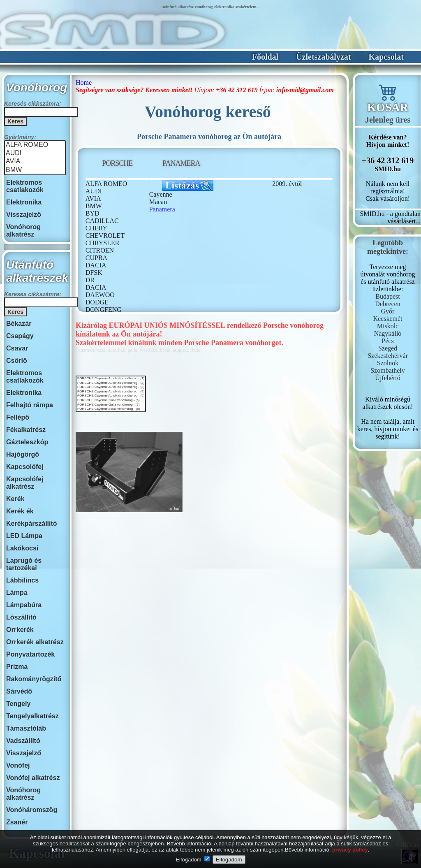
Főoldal (265, 57)
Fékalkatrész (26, 430)
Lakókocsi (22, 548)
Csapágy (20, 336)
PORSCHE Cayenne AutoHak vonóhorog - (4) (111, 392)
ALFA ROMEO (35, 145)
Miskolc (388, 326)
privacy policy (350, 850)
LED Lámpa (24, 536)
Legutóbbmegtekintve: (388, 247)
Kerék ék (20, 511)
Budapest (388, 296)
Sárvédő (19, 691)
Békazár (19, 324)
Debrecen (387, 304)
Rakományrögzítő (34, 679)
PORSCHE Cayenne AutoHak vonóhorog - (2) (111, 383)
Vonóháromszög (32, 810)
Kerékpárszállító (32, 523)
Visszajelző (24, 215)
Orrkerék (20, 630)
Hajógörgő (23, 454)
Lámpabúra (24, 605)
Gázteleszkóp (27, 442)
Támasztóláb (26, 728)
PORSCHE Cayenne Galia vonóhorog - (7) (111, 405)
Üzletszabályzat (323, 57)
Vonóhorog (37, 87)
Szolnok (388, 363)
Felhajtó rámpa (30, 405)
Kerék (15, 499)
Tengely (18, 704)
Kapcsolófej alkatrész (25, 483)
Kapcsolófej (25, 467)
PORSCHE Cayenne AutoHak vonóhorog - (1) (111, 379)
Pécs (387, 341)
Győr (388, 311)
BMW (35, 170)
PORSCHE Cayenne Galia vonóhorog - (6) (111, 400)
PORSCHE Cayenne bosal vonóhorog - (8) (111, 409)
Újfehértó (387, 378)
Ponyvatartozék (30, 654)
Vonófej (18, 765)
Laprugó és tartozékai (24, 564)
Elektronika (24, 202)
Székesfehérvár (388, 356)
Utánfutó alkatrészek (37, 271)
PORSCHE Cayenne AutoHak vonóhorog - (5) (111, 396)
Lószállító (21, 617)
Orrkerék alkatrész (35, 642)
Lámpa (17, 593)
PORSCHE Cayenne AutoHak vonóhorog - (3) (111, 387)
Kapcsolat (386, 57)
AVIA (35, 162)
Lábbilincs (22, 580)
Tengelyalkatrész (32, 716)
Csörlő (17, 361)
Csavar (17, 348)
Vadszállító (23, 741)
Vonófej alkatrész (33, 778)
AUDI (35, 153)
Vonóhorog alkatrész (23, 231)
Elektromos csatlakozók (25, 186)
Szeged (388, 348)
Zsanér (17, 822)
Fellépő (18, 417)
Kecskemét (387, 319)
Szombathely (388, 370)
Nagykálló (388, 333)
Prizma (17, 667)
